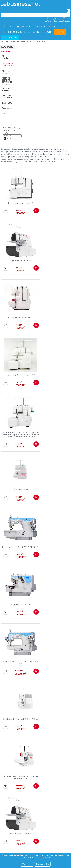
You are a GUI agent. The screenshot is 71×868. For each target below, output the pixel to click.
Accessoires (7, 108)
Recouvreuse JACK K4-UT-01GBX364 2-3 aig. (21, 663)
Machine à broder (7, 72)
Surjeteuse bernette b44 (21, 260)
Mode (52, 26)
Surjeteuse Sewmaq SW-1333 (21, 318)
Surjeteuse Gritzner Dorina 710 (21, 375)
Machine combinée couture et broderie (7, 81)
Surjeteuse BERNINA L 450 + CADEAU (21, 719)
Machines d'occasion (7, 96)
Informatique (24, 26)
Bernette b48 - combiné (21, 834)
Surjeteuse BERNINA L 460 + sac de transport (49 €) (21, 777)
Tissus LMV (7, 103)
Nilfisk (5, 113)
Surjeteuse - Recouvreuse (33, 41)
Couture (7, 26)
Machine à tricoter (7, 90)
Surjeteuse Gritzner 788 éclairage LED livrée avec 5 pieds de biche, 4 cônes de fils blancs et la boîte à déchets (21, 435)
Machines (16, 41)
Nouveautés (10, 38)
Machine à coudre (7, 57)
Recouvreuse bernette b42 (21, 203)
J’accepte (27, 864)
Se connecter (64, 22)
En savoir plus (42, 864)
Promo (60, 32)
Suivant (13, 139)
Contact (48, 22)
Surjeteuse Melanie (21, 490)
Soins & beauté (42, 32)
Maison (41, 26)
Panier (55, 22)
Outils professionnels (16, 32)
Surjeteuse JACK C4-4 (21, 604)
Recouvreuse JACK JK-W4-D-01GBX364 (21, 547)
